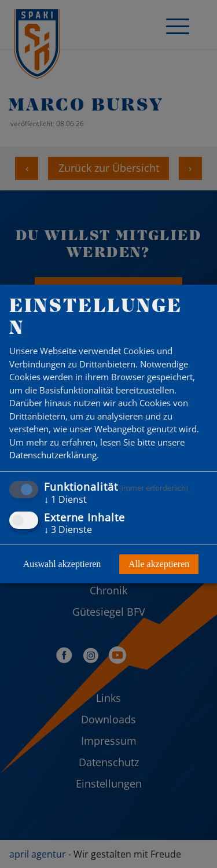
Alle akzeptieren (159, 564)
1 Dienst (65, 499)
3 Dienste (68, 529)
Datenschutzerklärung (53, 455)
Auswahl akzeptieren (62, 564)
